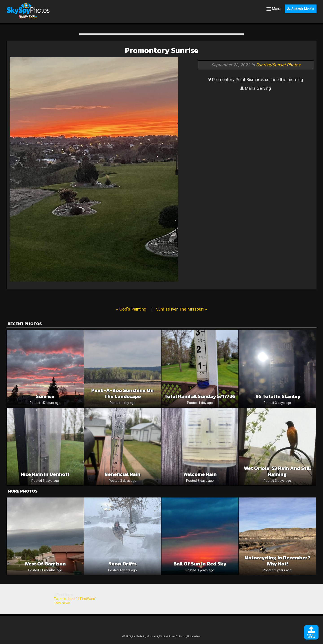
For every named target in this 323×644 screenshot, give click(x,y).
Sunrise (45, 396)
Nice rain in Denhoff (45, 474)
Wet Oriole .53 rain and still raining (277, 471)
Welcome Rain (200, 474)
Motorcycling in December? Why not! (277, 561)
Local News (62, 603)
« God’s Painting (131, 309)
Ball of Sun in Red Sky (200, 564)
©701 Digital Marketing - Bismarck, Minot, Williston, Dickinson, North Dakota (161, 636)
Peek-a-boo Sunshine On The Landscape (122, 393)
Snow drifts (123, 564)
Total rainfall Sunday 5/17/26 (200, 396)
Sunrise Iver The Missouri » (181, 309)
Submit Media (301, 9)
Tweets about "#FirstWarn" (75, 599)
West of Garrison (45, 564)
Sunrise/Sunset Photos (278, 65)
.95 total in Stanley (277, 396)
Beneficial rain (122, 474)
